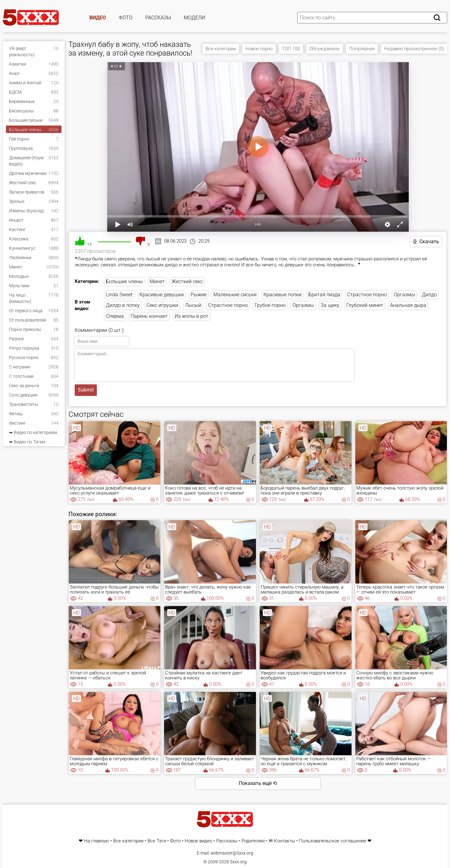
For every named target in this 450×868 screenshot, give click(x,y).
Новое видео (198, 841)
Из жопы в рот (192, 316)
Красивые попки (282, 295)
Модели (194, 18)
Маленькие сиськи (235, 295)
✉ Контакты (282, 841)
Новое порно (259, 49)
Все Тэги (157, 841)
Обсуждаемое (325, 49)
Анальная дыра (408, 305)
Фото (126, 18)
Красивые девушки (162, 295)
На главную (97, 841)
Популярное (362, 49)
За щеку (330, 305)
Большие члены (124, 281)
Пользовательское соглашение (333, 841)
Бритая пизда (324, 295)
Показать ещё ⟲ (258, 783)
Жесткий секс (187, 281)
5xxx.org (238, 862)
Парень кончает (149, 316)
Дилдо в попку (123, 305)
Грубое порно (270, 305)
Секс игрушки (162, 305)
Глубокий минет (365, 305)
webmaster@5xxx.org (232, 853)
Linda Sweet (119, 295)
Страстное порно (367, 295)
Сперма (115, 316)
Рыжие (199, 295)
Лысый (193, 305)
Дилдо (429, 295)
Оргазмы (404, 295)
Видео (98, 18)
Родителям (253, 841)
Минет (157, 281)
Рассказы (158, 18)
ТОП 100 (291, 49)
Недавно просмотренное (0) (414, 49)
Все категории (221, 49)
